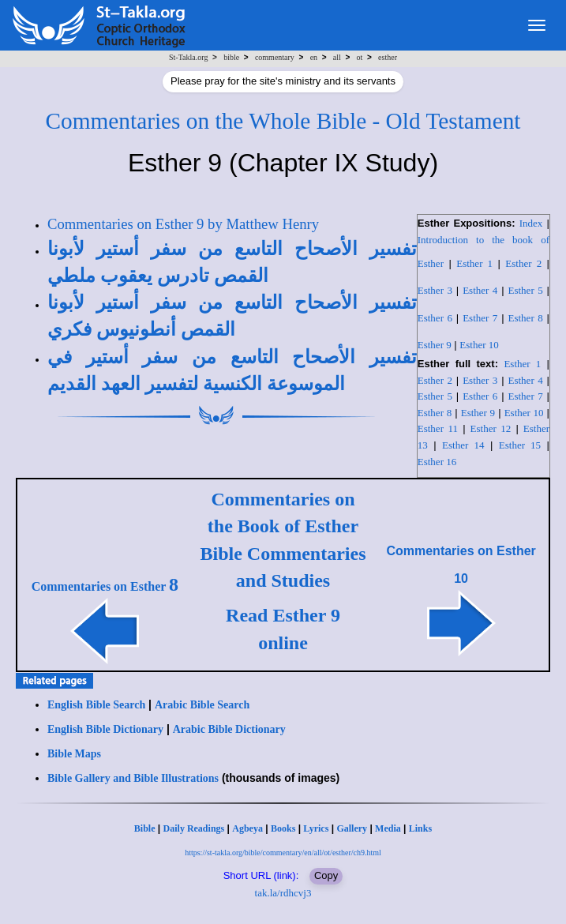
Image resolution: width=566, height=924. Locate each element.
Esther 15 (520, 445)
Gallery (352, 828)
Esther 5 (526, 290)
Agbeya (247, 828)
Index (531, 223)
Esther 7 (480, 318)
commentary (275, 57)
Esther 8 (526, 318)
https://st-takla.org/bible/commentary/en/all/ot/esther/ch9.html (283, 853)
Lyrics (316, 828)
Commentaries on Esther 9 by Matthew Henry (183, 224)
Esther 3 (435, 290)
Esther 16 (437, 462)
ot (360, 57)
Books (283, 828)
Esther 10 (479, 345)
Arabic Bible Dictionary (229, 729)
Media (388, 828)
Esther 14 (463, 445)
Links (420, 828)
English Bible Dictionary (105, 729)
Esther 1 (474, 263)
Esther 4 (480, 290)
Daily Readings (194, 828)
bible (231, 57)
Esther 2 (523, 263)
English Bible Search (96, 705)
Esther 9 (435, 345)
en (314, 57)
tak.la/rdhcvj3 (283, 893)
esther (388, 57)
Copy (326, 875)
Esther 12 (491, 428)
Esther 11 (438, 428)
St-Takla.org (188, 57)
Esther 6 (435, 318)
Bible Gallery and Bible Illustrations (133, 778)
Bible (145, 828)
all (337, 57)
